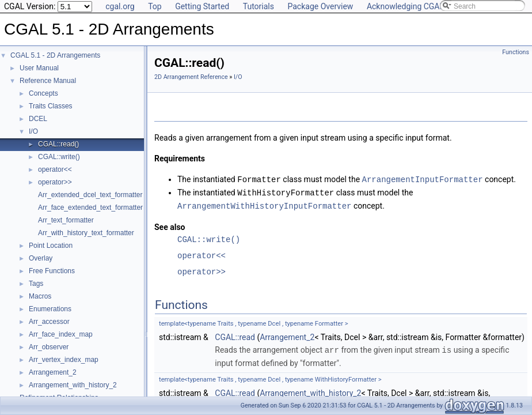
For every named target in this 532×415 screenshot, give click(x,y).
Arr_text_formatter (66, 220)
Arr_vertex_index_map (64, 360)
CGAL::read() (58, 144)
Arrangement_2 (53, 372)
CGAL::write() (59, 157)
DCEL (38, 119)
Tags (36, 284)
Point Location (51, 246)
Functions (516, 52)
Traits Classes (51, 106)
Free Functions (52, 271)
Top (155, 6)
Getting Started (202, 6)
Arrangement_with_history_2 (73, 385)
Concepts (43, 93)
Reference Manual (48, 81)
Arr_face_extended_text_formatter (90, 207)
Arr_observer (49, 347)
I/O (33, 131)
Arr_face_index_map (61, 334)
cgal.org (120, 6)
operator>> (55, 182)
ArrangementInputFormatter (423, 179)
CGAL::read (235, 335)
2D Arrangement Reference (191, 77)
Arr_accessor (49, 322)
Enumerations (50, 309)
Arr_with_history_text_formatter (86, 233)
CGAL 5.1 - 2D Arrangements (55, 55)
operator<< (55, 169)
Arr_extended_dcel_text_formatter (90, 195)
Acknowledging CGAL (405, 6)
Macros (40, 296)
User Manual (39, 68)
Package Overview (320, 6)
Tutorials (259, 6)
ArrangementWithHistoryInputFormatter (264, 204)
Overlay (41, 258)
